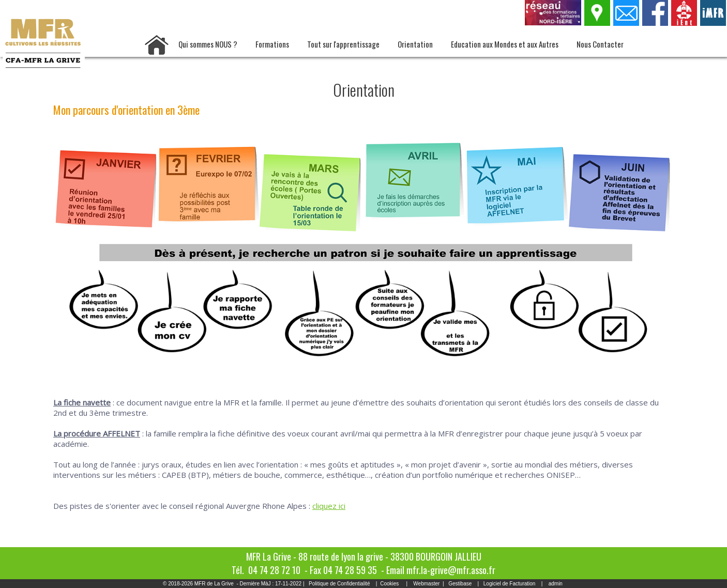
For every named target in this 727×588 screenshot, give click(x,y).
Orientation (415, 44)
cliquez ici (329, 506)
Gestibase (460, 584)
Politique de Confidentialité (339, 584)
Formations (272, 44)
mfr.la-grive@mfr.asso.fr (451, 570)
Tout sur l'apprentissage (343, 44)
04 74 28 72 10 (274, 570)
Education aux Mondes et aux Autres (505, 44)
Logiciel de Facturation (510, 584)
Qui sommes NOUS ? (208, 44)
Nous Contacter (600, 44)
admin (556, 584)
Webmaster (426, 584)
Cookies (389, 584)
